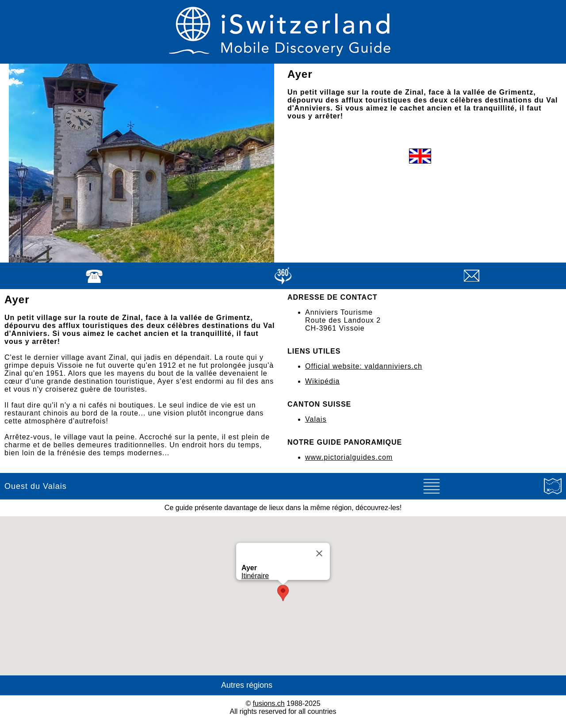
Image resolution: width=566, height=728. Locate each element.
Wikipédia (322, 381)
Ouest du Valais (36, 486)
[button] (283, 593)
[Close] (319, 553)
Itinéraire (255, 576)
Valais (316, 419)
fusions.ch (269, 703)
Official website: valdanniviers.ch (364, 366)
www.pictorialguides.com (349, 457)
